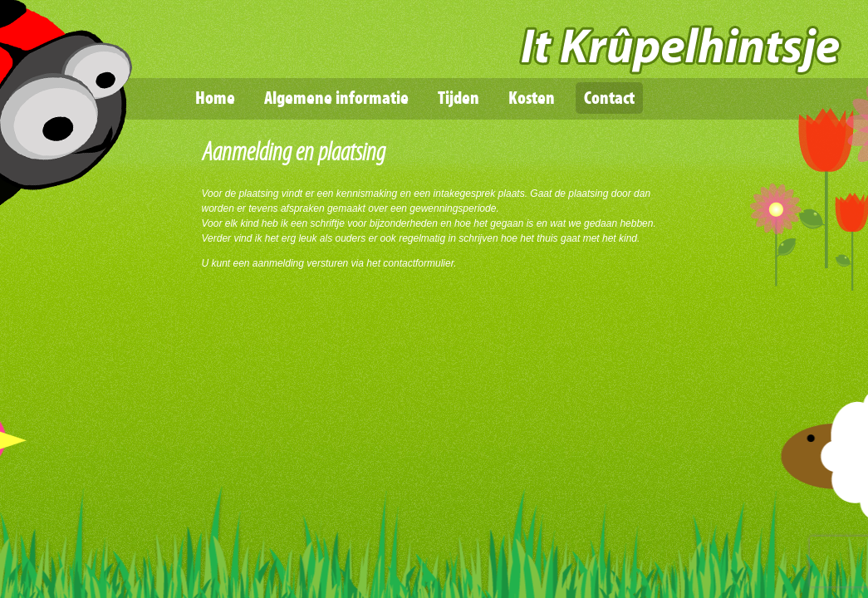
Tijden (459, 98)
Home (215, 98)
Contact (609, 98)
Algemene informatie (336, 98)
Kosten (532, 98)
